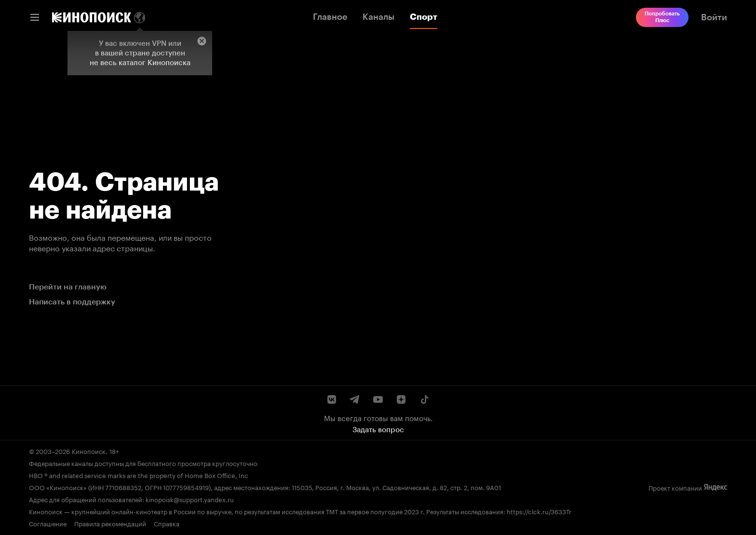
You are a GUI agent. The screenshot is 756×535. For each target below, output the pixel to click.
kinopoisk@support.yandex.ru (190, 499)
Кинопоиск (89, 451)
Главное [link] (330, 17)
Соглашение (48, 523)
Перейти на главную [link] (68, 287)
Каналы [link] (378, 17)
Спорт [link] (424, 17)
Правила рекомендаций (110, 523)
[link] (92, 17)
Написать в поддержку (72, 302)
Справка (167, 523)
